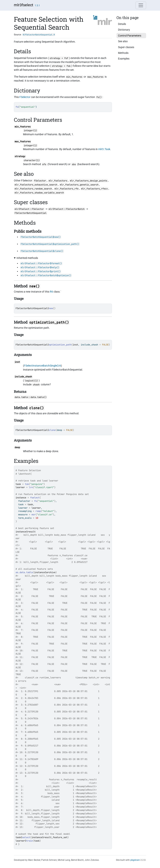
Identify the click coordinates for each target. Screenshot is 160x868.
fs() (99, 97)
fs (36, 501)
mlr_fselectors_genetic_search (79, 185)
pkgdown (135, 860)
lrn (31, 487)
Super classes (126, 47)
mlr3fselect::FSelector (29, 209)
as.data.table (24, 572)
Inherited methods (27, 258)
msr (34, 515)
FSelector (25, 97)
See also (123, 41)
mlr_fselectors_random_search (33, 189)
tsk (27, 484)
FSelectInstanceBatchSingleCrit (42, 366)
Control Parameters (130, 36)
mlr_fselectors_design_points (89, 181)
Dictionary (124, 30)
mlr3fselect (24, 5)
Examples (124, 59)
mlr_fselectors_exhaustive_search (36, 185)
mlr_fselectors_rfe (67, 189)
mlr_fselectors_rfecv (94, 189)
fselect (35, 498)
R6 (51, 292)
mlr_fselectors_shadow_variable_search (39, 193)
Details (122, 24)
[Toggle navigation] (141, 5)
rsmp (38, 511)
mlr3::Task (104, 149)
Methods (123, 53)
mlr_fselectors (58, 181)
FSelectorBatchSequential (32, 308)
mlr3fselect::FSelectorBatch (67, 209)
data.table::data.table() (31, 397)
